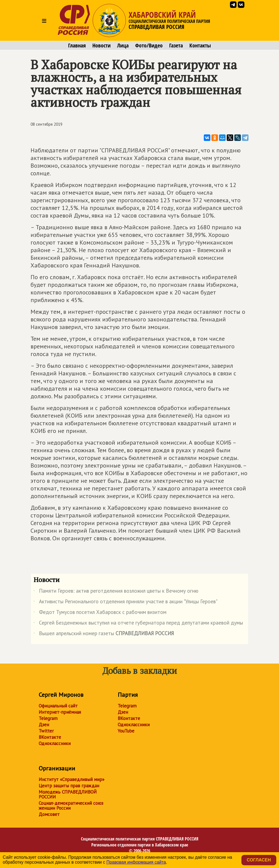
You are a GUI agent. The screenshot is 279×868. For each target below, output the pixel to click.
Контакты (200, 46)
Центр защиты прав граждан (69, 786)
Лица (123, 46)
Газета (176, 46)
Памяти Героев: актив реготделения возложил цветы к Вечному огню (116, 592)
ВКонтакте (50, 737)
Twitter (46, 731)
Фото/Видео (149, 46)
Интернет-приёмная (60, 712)
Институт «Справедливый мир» (72, 779)
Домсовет (49, 814)
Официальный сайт (58, 706)
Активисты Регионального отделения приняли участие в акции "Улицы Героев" (125, 602)
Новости (101, 46)
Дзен (44, 725)
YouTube (126, 731)
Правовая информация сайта (136, 862)
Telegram (48, 718)
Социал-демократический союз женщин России (71, 806)
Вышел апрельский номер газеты (104, 634)
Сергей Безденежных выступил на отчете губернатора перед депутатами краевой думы (138, 624)
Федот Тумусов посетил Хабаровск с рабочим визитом (100, 613)
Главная (77, 46)
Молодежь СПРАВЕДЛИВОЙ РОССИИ (68, 794)
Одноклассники (55, 743)
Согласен (259, 860)
